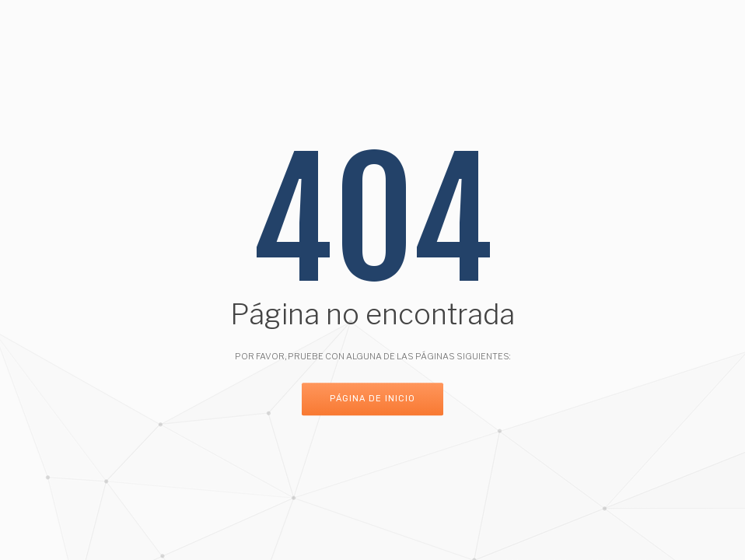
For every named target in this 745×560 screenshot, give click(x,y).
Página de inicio (372, 399)
